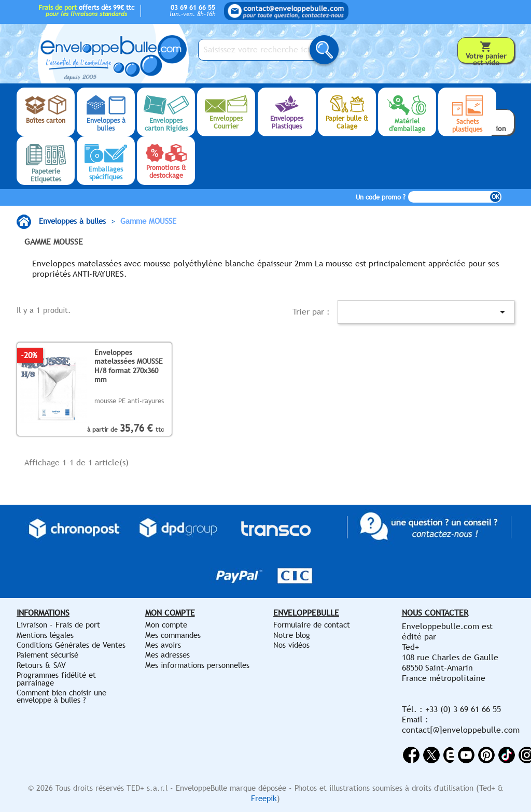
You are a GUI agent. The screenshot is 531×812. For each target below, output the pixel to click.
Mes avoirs (163, 645)
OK (495, 197)
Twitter (431, 755)
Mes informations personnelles (197, 665)
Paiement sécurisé (47, 655)
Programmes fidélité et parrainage (56, 679)
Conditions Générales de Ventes (71, 645)
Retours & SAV (41, 665)
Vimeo (507, 755)
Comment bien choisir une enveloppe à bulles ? (61, 696)
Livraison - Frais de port (58, 625)
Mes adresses (167, 655)
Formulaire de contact (312, 625)
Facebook (411, 755)
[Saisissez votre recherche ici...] (260, 50)
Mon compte (166, 625)
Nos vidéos (291, 645)
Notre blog (292, 635)
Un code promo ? (381, 197)
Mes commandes (173, 635)
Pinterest (486, 755)
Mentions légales (45, 635)
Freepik (264, 798)
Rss (449, 755)
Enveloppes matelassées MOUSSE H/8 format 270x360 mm (129, 366)
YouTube (466, 755)
